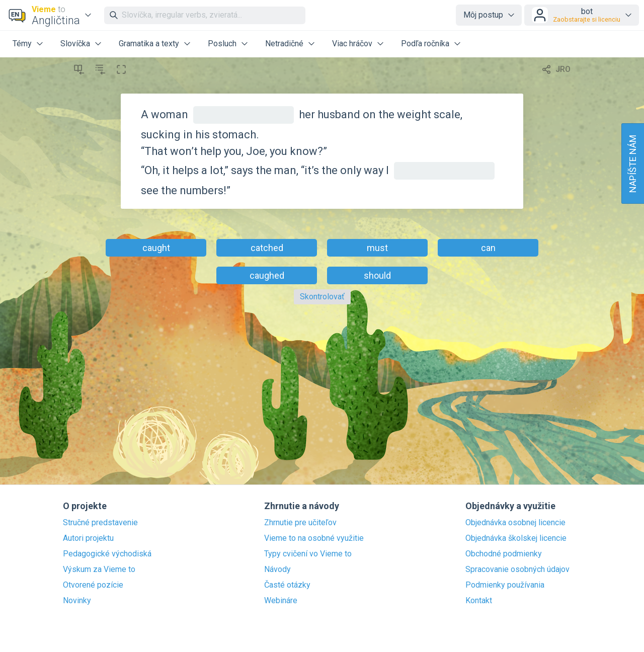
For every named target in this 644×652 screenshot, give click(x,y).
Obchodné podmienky (504, 554)
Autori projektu (88, 538)
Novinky (77, 601)
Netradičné (284, 44)
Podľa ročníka (425, 44)
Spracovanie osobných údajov (517, 569)
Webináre (281, 601)
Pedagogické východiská (107, 554)
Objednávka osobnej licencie (515, 523)
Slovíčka (75, 44)
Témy (22, 44)
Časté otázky (287, 585)
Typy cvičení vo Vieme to (308, 554)
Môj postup (483, 15)
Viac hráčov (352, 44)
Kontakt (479, 601)
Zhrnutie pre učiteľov (300, 523)
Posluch (222, 44)
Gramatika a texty (149, 44)
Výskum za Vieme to (99, 569)
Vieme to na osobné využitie (314, 538)
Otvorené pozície (93, 585)
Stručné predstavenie (100, 523)
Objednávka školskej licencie (516, 538)
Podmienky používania (505, 585)
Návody (277, 569)
